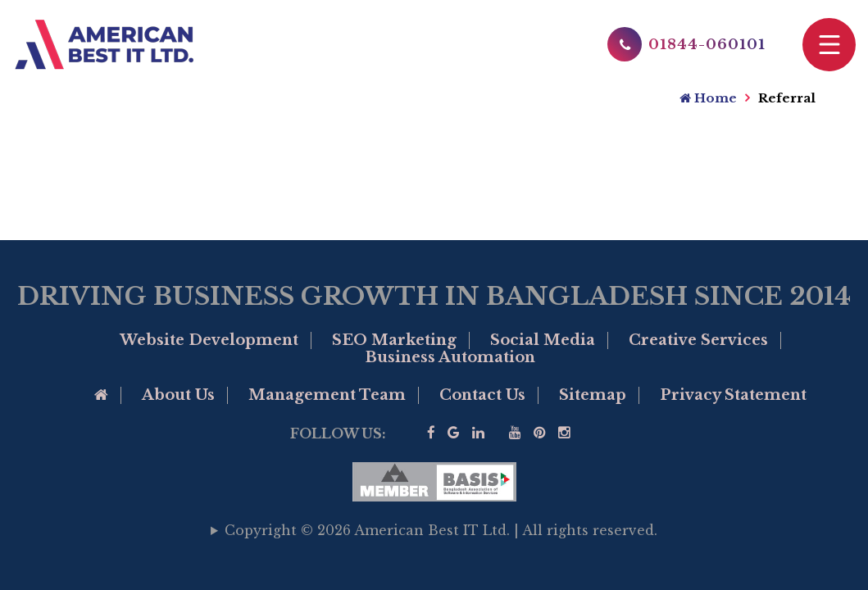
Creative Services (698, 340)
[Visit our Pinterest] (540, 433)
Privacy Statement (733, 395)
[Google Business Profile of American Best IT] (454, 433)
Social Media (543, 340)
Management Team (327, 395)
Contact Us (482, 395)
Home (708, 98)
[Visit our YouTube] (515, 433)
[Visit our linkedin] (478, 433)
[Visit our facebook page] (431, 433)
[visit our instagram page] (564, 433)
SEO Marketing (394, 340)
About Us (178, 395)
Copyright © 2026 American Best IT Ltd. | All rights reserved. (441, 530)
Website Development (209, 340)
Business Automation (450, 357)
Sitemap (593, 395)
